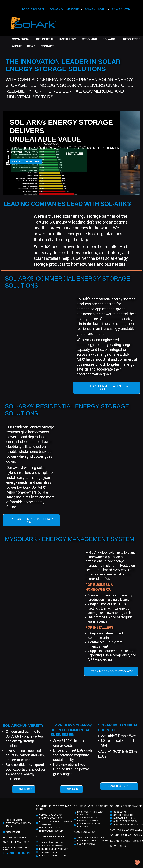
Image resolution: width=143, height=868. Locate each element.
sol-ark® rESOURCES (50, 836)
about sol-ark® (84, 832)
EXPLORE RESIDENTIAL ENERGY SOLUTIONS (31, 520)
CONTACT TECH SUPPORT (119, 786)
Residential (45, 39)
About (17, 46)
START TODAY (24, 789)
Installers (68, 39)
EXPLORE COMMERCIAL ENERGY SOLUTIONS (107, 388)
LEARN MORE (71, 789)
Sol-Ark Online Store (64, 9)
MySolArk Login (33, 9)
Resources (132, 39)
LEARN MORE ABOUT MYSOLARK (111, 671)
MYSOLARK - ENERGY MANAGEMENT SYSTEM (70, 539)
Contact (47, 46)
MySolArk (89, 39)
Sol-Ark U (110, 39)
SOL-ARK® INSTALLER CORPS (91, 806)
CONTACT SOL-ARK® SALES (126, 830)
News (31, 46)
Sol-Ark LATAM (121, 9)
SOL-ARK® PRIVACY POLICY (126, 835)
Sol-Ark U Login (95, 9)
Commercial (21, 39)
